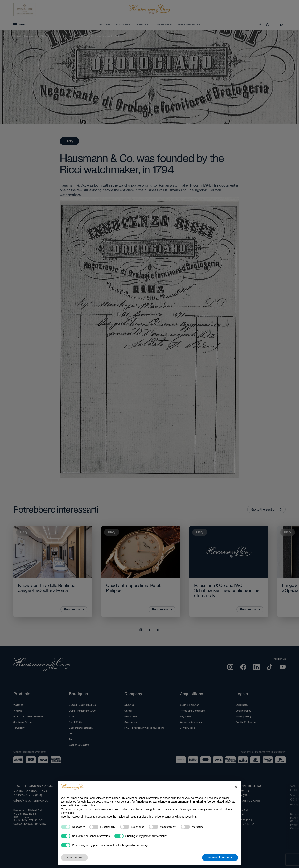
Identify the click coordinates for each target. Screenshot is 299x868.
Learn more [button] (74, 858)
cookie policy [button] (87, 805)
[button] (236, 787)
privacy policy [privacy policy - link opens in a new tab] (190, 798)
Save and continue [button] (220, 858)
